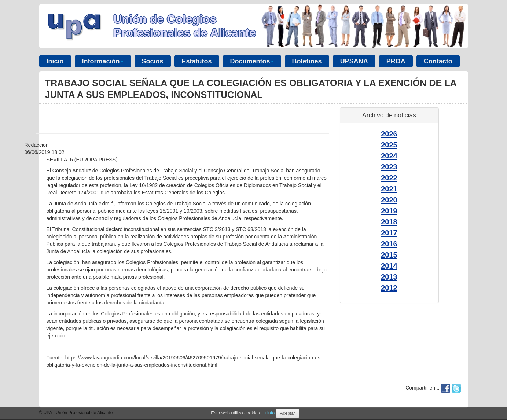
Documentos (252, 61)
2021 (389, 189)
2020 (389, 200)
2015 (389, 255)
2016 (389, 244)
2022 (389, 178)
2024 (389, 156)
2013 (389, 277)
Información (103, 61)
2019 (389, 211)
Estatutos (197, 61)
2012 (389, 288)
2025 (389, 145)
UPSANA (354, 61)
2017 (389, 233)
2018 (389, 222)
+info (270, 413)
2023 (389, 167)
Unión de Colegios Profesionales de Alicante (185, 26)
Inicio (55, 61)
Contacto (438, 61)
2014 (389, 266)
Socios (153, 61)
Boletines (307, 61)
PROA (396, 61)
